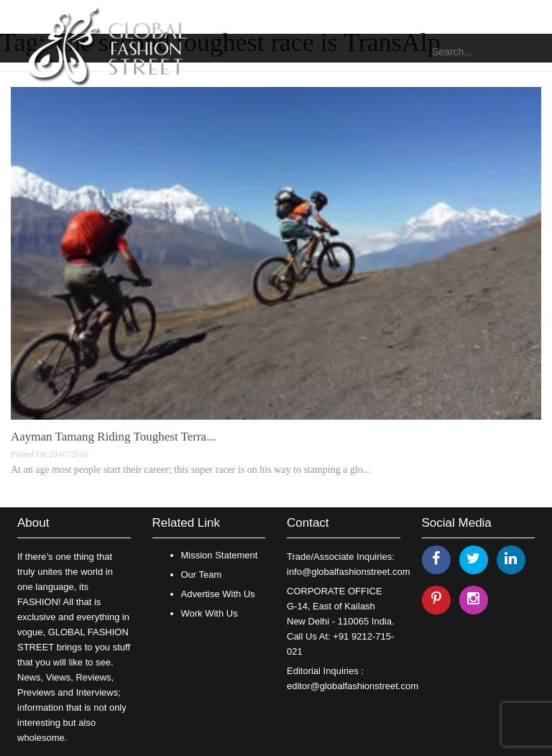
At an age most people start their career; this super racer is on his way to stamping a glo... (190, 470)
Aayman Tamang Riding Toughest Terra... (113, 437)
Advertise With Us (218, 594)
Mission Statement (220, 555)
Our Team (202, 575)
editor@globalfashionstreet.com (353, 686)
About (33, 523)
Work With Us (210, 613)
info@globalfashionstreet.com (348, 572)
